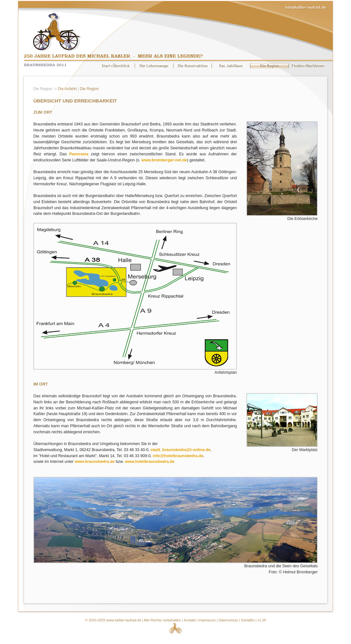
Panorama (79, 154)
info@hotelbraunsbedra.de (178, 456)
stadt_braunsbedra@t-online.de (181, 450)
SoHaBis (248, 620)
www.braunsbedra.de (95, 462)
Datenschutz (228, 620)
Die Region (89, 89)
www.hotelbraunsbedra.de (150, 462)
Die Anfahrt (67, 89)
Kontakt (190, 620)
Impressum (207, 620)
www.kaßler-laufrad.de (124, 620)
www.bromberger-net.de (164, 160)
